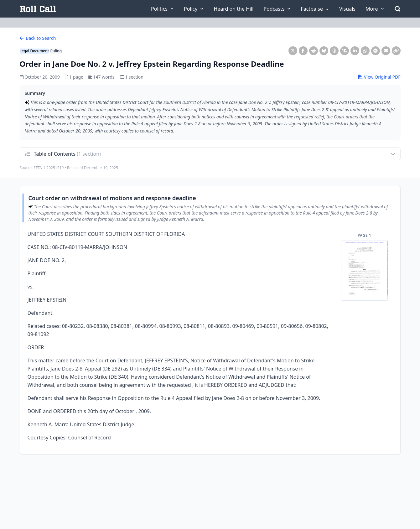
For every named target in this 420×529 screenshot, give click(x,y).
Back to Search (38, 38)
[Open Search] (397, 9)
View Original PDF (379, 77)
